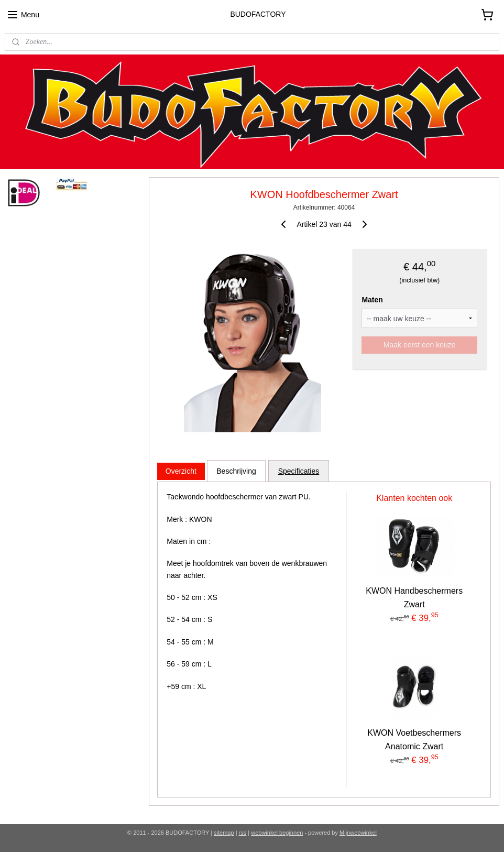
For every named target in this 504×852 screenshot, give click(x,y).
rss (243, 833)
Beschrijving (236, 471)
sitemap (224, 833)
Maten (372, 300)
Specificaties (298, 471)
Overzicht (181, 471)
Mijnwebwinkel (358, 833)
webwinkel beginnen (277, 833)
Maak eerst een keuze (420, 345)
